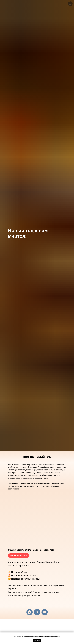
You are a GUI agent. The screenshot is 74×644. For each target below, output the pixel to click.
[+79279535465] (30, 612)
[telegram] (37, 612)
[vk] (45, 612)
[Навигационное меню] (70, 4)
